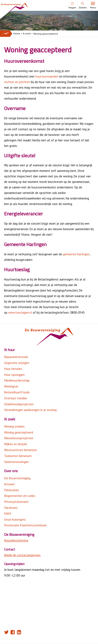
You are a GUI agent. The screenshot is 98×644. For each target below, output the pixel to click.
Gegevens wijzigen (17, 363)
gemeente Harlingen (76, 254)
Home (17, 33)
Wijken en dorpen (16, 444)
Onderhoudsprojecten (19, 404)
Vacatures (11, 508)
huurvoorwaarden (47, 76)
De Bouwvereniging (17, 478)
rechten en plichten (17, 82)
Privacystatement (16, 502)
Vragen (72, 6)
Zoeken (83, 6)
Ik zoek (27, 33)
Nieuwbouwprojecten (19, 438)
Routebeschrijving (16, 540)
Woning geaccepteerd (46, 34)
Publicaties (12, 490)
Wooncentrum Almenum (21, 450)
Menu (93, 6)
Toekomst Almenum (18, 456)
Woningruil (11, 386)
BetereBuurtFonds (17, 392)
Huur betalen (13, 369)
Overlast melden (16, 398)
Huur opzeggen (14, 375)
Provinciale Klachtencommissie (25, 525)
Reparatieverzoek (16, 357)
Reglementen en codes (20, 496)
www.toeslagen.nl (21, 312)
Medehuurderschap (17, 380)
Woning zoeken (14, 426)
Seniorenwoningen (16, 462)
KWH (8, 513)
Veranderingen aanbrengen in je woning (30, 410)
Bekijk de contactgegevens (22, 555)
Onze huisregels (15, 519)
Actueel (9, 484)
